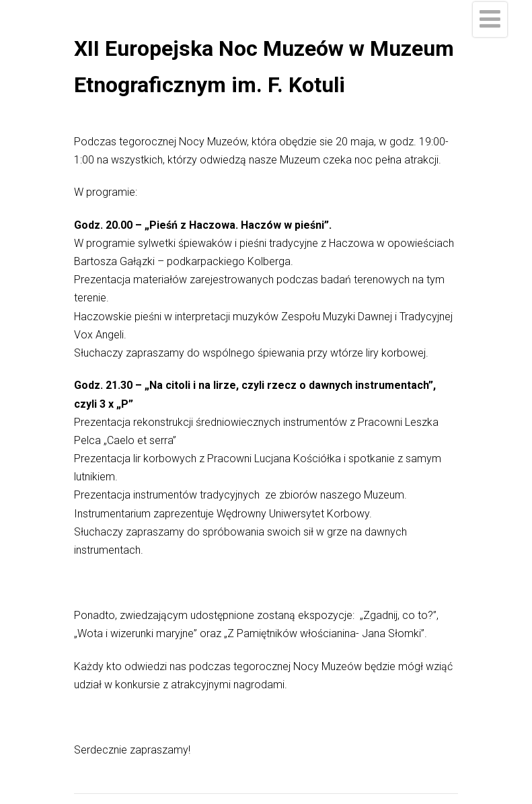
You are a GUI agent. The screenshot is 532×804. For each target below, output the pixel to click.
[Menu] (490, 20)
